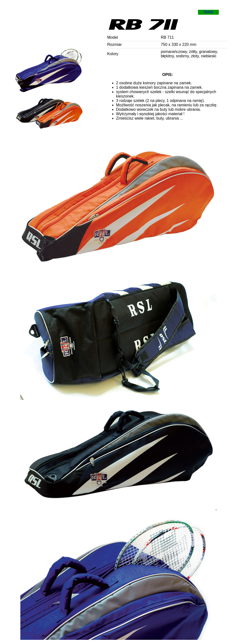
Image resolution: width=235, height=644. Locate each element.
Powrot (208, 12)
